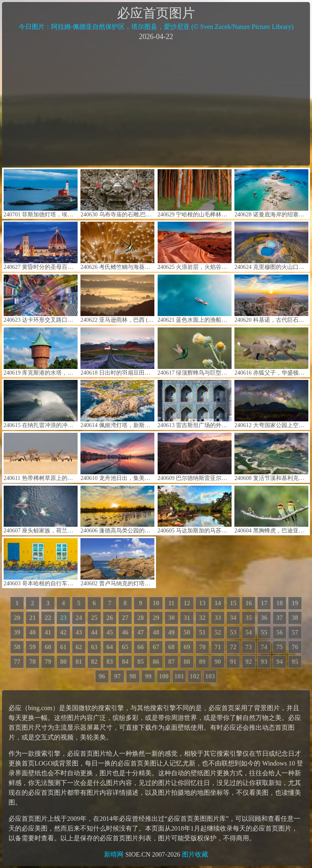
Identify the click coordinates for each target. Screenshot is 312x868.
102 (195, 676)
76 (295, 647)
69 (187, 647)
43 (79, 632)
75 (279, 647)
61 (63, 647)
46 (125, 632)
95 (295, 662)
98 (133, 676)
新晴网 (114, 854)
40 (32, 632)
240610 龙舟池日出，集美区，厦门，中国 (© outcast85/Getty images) (117, 457)
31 (187, 618)
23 (63, 618)
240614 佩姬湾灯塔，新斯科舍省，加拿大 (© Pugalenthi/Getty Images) (117, 404)
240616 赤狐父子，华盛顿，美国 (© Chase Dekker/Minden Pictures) (271, 352)
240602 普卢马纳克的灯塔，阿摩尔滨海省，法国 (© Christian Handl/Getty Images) (117, 562)
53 (233, 632)
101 (179, 676)
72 (233, 647)
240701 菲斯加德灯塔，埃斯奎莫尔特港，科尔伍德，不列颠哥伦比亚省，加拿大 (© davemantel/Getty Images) (41, 193)
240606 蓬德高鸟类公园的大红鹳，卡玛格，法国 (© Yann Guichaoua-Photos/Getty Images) (117, 510)
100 (164, 676)
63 (94, 647)
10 (156, 603)
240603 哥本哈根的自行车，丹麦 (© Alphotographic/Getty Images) (41, 562)
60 (48, 647)
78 (32, 662)
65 (125, 647)
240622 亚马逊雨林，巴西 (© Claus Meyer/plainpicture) (117, 299)
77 (17, 662)
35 (249, 618)
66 (141, 647)
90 (218, 662)
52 (218, 632)
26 (110, 618)
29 (156, 618)
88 (187, 662)
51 (202, 632)
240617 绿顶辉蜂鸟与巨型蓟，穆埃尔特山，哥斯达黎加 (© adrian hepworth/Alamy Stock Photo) (195, 352)
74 (264, 647)
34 (233, 618)
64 (110, 647)
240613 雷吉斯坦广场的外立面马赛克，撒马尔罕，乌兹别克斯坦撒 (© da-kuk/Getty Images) (195, 404)
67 (156, 647)
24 (79, 618)
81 (79, 662)
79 (48, 662)
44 (94, 632)
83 (110, 662)
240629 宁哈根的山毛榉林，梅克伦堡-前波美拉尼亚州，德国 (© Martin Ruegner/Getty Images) (195, 193)
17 (264, 603)
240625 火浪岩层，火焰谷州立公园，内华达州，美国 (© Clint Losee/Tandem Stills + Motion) (195, 246)
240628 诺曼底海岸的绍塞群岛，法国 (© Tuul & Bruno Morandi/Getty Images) (271, 193)
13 (202, 603)
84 (125, 662)
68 (171, 647)
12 (187, 603)
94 (279, 662)
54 (249, 632)
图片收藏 (195, 854)
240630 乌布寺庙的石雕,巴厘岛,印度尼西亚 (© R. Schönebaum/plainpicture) (117, 193)
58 (17, 647)
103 (210, 676)
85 (141, 662)
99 (148, 676)
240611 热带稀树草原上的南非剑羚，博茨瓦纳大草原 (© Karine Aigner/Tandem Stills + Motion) (41, 457)
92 (249, 662)
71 (218, 647)
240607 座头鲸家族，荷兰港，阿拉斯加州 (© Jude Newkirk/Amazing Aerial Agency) (41, 510)
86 (156, 662)
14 (218, 603)
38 (295, 618)
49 (171, 632)
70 (202, 647)
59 (32, 647)
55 (264, 632)
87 (171, 662)
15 (233, 603)
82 (94, 662)
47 (141, 632)
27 (125, 618)
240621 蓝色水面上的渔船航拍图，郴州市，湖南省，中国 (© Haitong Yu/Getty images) (195, 299)
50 (187, 632)
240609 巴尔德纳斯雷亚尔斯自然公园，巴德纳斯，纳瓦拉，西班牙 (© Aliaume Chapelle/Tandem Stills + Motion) (195, 457)
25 (94, 618)
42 (63, 632)
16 (249, 603)
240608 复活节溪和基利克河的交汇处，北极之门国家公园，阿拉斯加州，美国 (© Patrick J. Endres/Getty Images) (271, 457)
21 (32, 618)
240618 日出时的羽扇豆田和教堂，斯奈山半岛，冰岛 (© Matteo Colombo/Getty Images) (117, 352)
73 (249, 647)
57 (295, 632)
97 (117, 676)
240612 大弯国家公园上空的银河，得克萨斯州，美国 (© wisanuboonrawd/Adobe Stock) (271, 404)
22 (48, 618)
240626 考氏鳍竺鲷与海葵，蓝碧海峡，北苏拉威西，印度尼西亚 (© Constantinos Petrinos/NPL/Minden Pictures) (117, 246)
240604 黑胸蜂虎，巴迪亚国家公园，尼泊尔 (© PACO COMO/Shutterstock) (271, 510)
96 (102, 676)
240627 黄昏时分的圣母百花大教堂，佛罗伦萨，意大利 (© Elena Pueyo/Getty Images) (41, 246)
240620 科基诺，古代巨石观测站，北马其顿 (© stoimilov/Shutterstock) (271, 299)
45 (110, 632)
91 (233, 662)
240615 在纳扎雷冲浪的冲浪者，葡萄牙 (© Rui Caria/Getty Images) (41, 404)
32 (202, 618)
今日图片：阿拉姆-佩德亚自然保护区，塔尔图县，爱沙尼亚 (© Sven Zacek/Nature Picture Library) (156, 27)
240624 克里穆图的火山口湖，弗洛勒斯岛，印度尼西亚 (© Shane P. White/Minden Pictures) (271, 246)
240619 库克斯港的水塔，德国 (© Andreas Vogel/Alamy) (41, 352)
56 (279, 632)
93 (264, 662)
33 (218, 618)
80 (63, 662)
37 (279, 618)
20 (17, 618)
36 (264, 618)
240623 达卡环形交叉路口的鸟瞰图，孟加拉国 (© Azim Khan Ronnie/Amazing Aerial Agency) (41, 299)
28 (141, 618)
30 (171, 618)
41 (48, 632)
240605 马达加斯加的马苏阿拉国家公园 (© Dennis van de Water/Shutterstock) (195, 510)
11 (171, 603)
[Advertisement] (156, 103)
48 (156, 632)
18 (279, 603)
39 (17, 632)
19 (295, 603)
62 (79, 647)
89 (202, 662)
